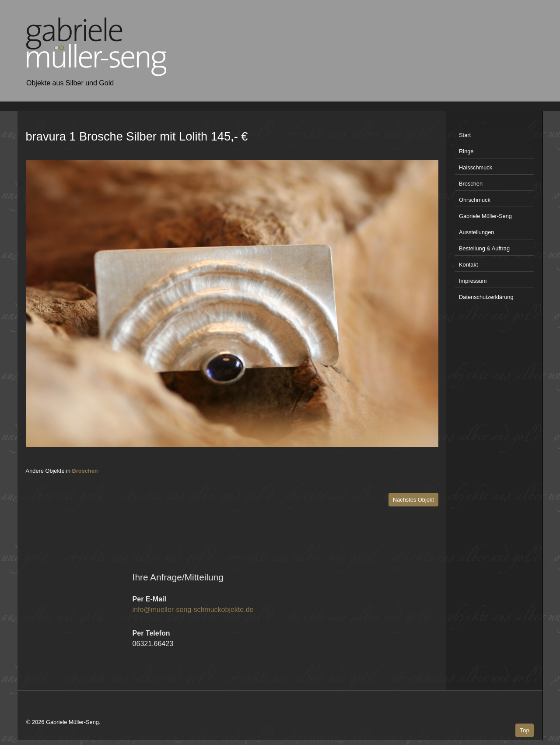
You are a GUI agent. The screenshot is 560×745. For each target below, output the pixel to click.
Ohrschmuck (475, 200)
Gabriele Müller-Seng (485, 216)
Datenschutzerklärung (486, 297)
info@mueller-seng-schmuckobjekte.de (193, 610)
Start (465, 135)
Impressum (473, 281)
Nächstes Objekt (413, 500)
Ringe (466, 151)
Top (525, 730)
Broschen (85, 471)
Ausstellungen (476, 232)
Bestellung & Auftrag (484, 248)
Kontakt (468, 265)
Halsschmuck (476, 167)
